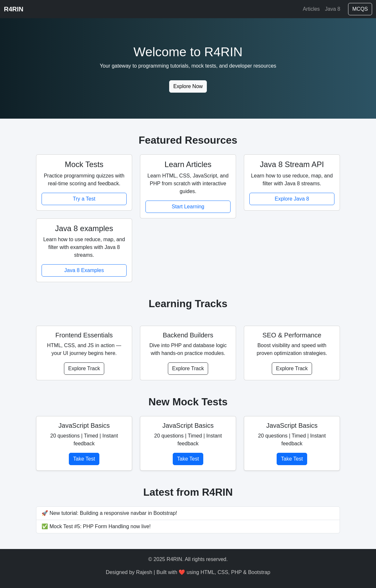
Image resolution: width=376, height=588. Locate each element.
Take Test (84, 459)
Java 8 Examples (84, 270)
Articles (311, 9)
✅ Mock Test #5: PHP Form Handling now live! (96, 526)
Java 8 (333, 9)
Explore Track (84, 368)
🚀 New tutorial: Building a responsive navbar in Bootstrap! (109, 513)
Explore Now (188, 86)
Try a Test (84, 199)
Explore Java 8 (292, 199)
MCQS (360, 9)
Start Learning (188, 207)
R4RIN (14, 9)
